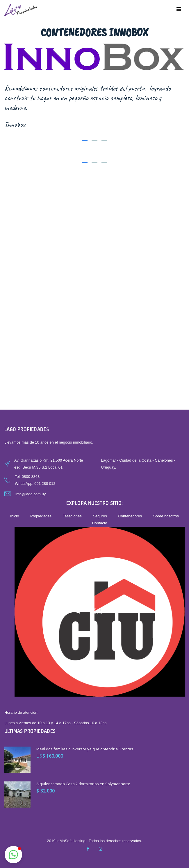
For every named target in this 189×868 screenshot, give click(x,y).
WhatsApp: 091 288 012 (35, 484)
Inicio (15, 516)
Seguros (100, 516)
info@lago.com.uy (31, 494)
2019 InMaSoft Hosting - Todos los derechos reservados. (94, 841)
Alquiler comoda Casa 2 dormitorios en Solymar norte (83, 784)
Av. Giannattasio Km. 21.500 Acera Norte (49, 460)
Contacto (99, 523)
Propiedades (41, 516)
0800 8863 (31, 477)
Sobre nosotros (166, 516)
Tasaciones (72, 516)
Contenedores (130, 516)
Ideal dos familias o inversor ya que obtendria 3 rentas (85, 749)
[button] (13, 855)
